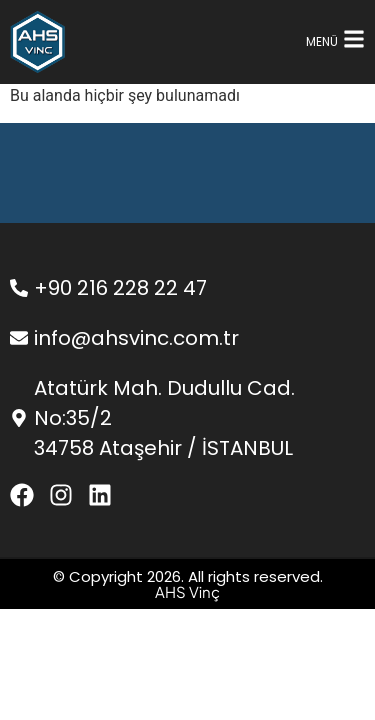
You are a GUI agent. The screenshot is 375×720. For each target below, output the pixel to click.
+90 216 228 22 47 (120, 288)
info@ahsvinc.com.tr (136, 338)
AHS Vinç (187, 591)
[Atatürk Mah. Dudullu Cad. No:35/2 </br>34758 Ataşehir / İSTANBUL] (19, 418)
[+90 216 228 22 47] (19, 288)
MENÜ (322, 41)
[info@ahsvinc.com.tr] (19, 338)
